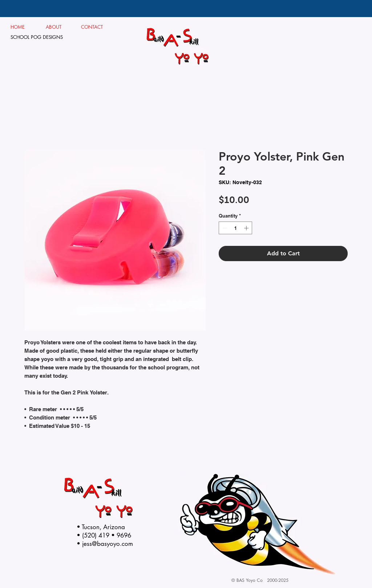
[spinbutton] (236, 228)
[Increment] (247, 228)
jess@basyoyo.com (108, 544)
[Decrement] (224, 228)
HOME (18, 27)
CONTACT (92, 27)
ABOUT (56, 27)
